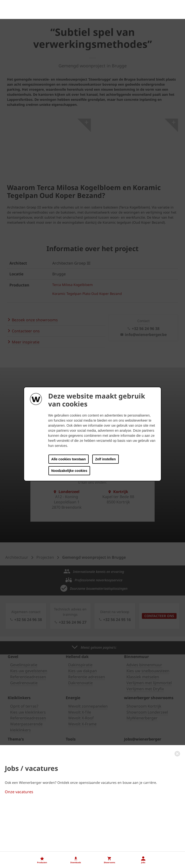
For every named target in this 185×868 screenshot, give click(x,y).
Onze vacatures (19, 846)
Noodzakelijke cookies (69, 471)
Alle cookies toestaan (69, 459)
